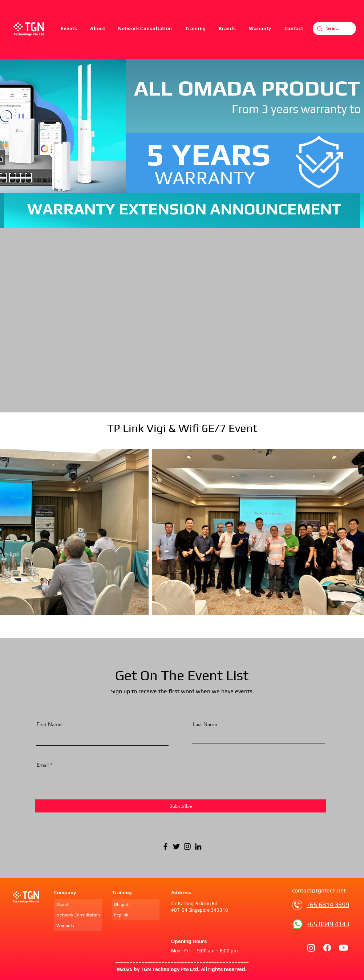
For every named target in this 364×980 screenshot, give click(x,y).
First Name (49, 724)
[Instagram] (187, 846)
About (62, 904)
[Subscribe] (181, 806)
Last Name (205, 724)
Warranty (65, 925)
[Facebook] (165, 846)
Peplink (121, 915)
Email (43, 765)
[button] (196, 29)
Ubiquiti (122, 904)
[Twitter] (176, 846)
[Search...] (334, 29)
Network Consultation (78, 915)
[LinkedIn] (198, 846)
